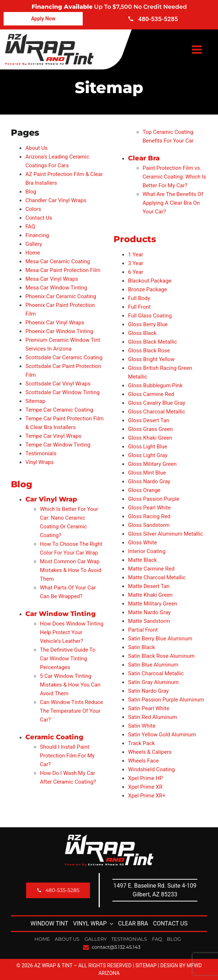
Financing (37, 235)
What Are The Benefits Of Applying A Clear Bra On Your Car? (173, 203)
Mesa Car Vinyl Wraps (52, 279)
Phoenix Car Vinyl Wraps (55, 323)
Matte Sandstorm (149, 621)
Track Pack (141, 743)
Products (135, 239)
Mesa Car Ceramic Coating (58, 261)
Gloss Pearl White (149, 508)
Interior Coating (147, 551)
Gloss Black (142, 333)
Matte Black (142, 560)
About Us (36, 148)
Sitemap (35, 401)
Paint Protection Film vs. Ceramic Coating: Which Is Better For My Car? (174, 177)
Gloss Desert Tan (149, 420)
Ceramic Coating (54, 737)
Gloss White (143, 543)
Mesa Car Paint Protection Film (63, 270)
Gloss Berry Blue (148, 324)
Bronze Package (148, 289)
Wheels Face (143, 761)
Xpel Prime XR (145, 787)
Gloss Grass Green (150, 429)
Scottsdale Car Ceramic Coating (64, 357)
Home (33, 253)
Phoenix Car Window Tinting (59, 331)
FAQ (30, 227)
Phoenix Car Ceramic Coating (61, 296)
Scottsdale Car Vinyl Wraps (58, 384)
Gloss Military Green (152, 464)
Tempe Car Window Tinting (58, 445)
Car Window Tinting (61, 614)
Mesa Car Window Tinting (56, 288)
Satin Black (141, 647)
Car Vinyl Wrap (51, 499)
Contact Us (39, 218)
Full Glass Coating (150, 316)
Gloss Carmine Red (151, 394)
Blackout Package (150, 281)
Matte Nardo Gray (149, 612)
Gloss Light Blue (148, 447)
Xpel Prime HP (145, 778)
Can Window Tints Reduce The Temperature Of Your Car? (71, 711)
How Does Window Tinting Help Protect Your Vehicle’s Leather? (72, 632)
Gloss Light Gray (148, 455)
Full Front (139, 307)
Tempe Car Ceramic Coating (59, 410)
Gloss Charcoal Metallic (157, 412)
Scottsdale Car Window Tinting (63, 392)
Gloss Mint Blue (147, 473)
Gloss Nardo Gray (149, 481)
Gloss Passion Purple (154, 499)
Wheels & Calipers (150, 752)
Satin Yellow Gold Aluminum (162, 735)
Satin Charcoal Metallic (156, 673)
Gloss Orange (144, 490)
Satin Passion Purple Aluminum (166, 700)
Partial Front (143, 630)
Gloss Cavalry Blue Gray (157, 403)
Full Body (139, 298)
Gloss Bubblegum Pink (155, 385)
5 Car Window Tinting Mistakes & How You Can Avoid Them (70, 685)
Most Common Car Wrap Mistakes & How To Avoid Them (71, 570)
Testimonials (41, 453)
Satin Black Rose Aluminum (161, 656)
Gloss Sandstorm (149, 525)
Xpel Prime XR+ (147, 796)
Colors (33, 209)
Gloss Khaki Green (150, 438)
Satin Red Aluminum (153, 717)
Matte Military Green (153, 604)
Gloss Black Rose (149, 351)
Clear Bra (144, 158)
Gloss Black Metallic (153, 342)
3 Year (136, 263)
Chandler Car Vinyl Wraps (56, 200)
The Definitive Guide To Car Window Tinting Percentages (68, 659)
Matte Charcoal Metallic (157, 577)
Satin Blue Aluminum (153, 665)
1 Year (136, 255)
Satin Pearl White (149, 708)
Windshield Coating (151, 769)
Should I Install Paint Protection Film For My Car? (67, 756)
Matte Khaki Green (150, 595)
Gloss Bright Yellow (151, 359)
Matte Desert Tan (149, 586)
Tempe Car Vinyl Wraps (53, 436)
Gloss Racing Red (149, 516)
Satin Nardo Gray (148, 691)
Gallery (34, 244)
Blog (31, 192)
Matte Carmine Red (151, 569)
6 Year (136, 272)
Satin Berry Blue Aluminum (160, 639)
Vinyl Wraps (40, 462)
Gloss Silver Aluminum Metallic (166, 534)
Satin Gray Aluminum (153, 682)
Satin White (142, 726)
